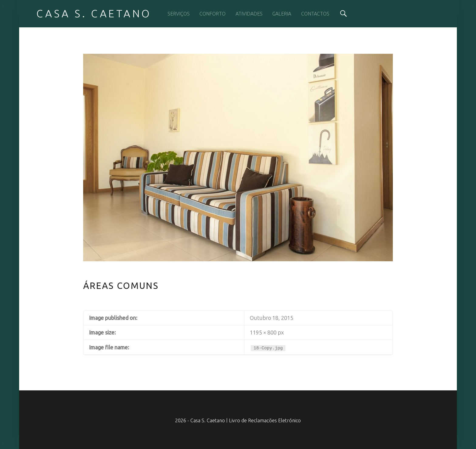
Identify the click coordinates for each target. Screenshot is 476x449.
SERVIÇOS (179, 14)
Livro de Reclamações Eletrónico (265, 420)
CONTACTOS (315, 14)
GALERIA (282, 14)
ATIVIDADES (249, 14)
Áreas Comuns (121, 286)
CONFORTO (212, 14)
